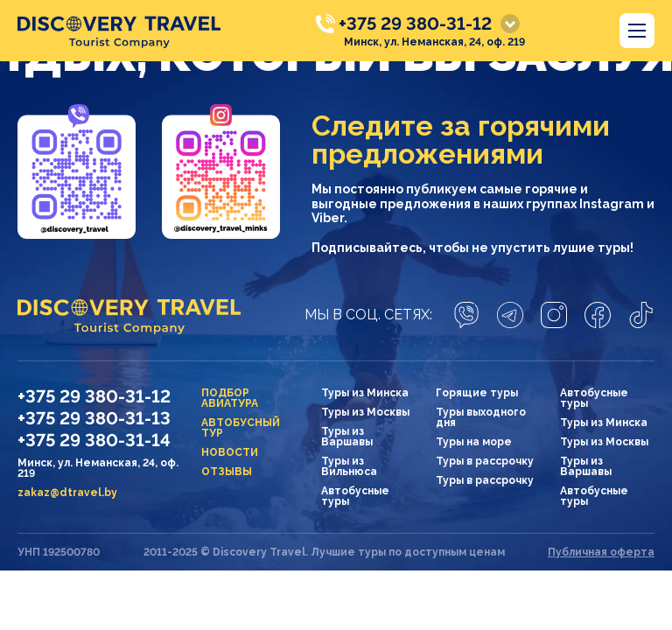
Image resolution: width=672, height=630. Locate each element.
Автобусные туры (355, 496)
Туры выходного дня (481, 417)
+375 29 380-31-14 (94, 440)
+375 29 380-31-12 (415, 24)
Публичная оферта (601, 552)
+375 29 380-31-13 (94, 418)
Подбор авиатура (230, 398)
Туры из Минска (365, 393)
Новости (230, 452)
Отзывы (227, 472)
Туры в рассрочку (485, 461)
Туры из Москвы (365, 412)
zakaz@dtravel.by (67, 493)
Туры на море (474, 442)
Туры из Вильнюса (349, 466)
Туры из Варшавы (347, 437)
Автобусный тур (241, 428)
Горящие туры (477, 393)
